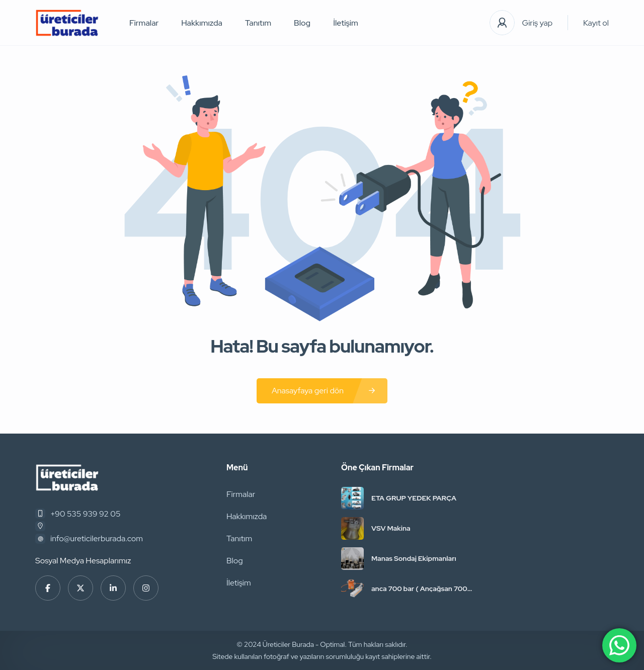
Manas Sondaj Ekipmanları (414, 558)
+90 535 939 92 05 (86, 514)
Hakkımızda (202, 23)
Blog (302, 23)
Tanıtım (258, 23)
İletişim (346, 23)
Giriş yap (538, 23)
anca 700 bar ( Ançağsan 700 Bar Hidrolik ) (419, 589)
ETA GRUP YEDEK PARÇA (414, 498)
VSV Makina (391, 528)
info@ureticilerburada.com (97, 538)
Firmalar (144, 23)
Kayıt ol (596, 23)
